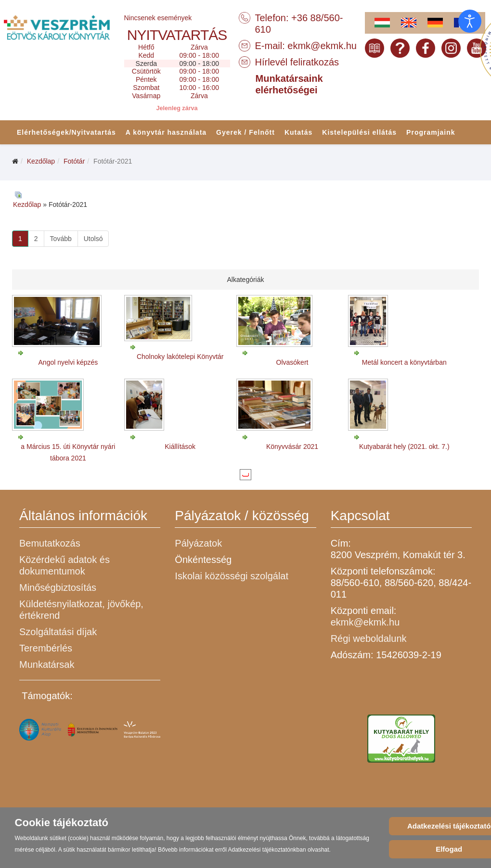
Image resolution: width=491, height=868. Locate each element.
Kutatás (298, 132)
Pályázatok (198, 543)
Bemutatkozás (50, 543)
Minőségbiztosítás (58, 587)
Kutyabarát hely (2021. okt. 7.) (404, 447)
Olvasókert (292, 362)
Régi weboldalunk (369, 638)
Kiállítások (180, 447)
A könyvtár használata (166, 132)
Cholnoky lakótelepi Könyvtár (180, 357)
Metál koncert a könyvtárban (404, 362)
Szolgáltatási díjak (58, 632)
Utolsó (93, 239)
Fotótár (74, 161)
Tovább (61, 239)
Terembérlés (46, 648)
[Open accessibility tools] (470, 21)
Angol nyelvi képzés (68, 362)
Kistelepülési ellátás (359, 132)
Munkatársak (47, 664)
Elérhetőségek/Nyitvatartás (66, 132)
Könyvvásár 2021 (292, 447)
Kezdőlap (41, 161)
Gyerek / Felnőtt (245, 132)
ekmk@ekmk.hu (322, 46)
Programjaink (431, 132)
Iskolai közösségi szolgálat (232, 576)
